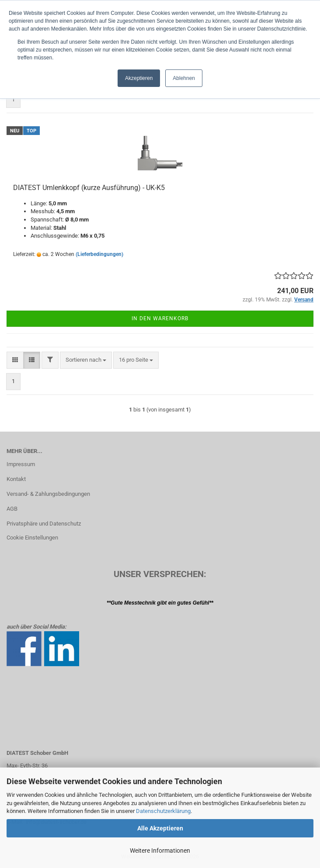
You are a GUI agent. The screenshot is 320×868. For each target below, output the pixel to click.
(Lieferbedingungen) (99, 254)
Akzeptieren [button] (139, 78)
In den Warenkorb (160, 318)
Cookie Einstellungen (32, 538)
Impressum (21, 464)
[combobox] (86, 360)
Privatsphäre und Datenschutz (44, 524)
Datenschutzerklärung (163, 811)
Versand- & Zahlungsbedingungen (48, 494)
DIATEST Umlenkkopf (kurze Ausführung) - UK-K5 (89, 188)
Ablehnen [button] (184, 78)
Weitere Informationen (160, 851)
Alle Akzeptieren (160, 828)
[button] (15, 360)
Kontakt (16, 479)
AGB (12, 509)
